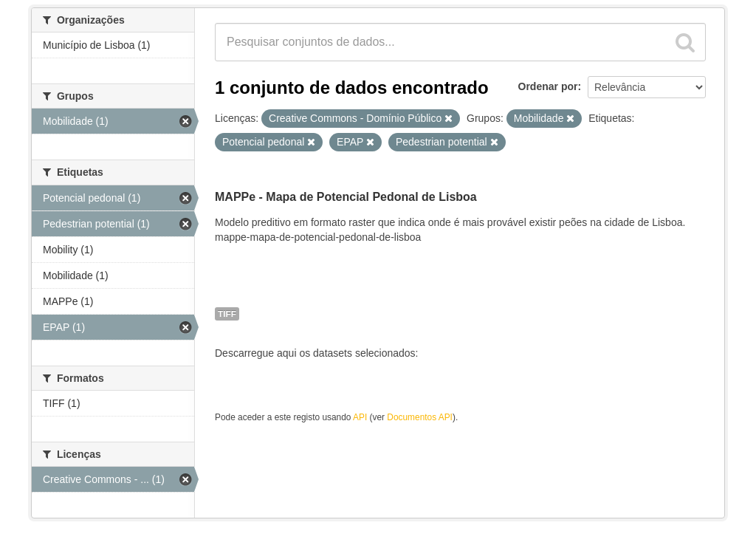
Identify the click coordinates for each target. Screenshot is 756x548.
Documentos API (420, 417)
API (360, 417)
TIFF (227, 314)
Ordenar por (548, 86)
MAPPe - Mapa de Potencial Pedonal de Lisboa (346, 197)
